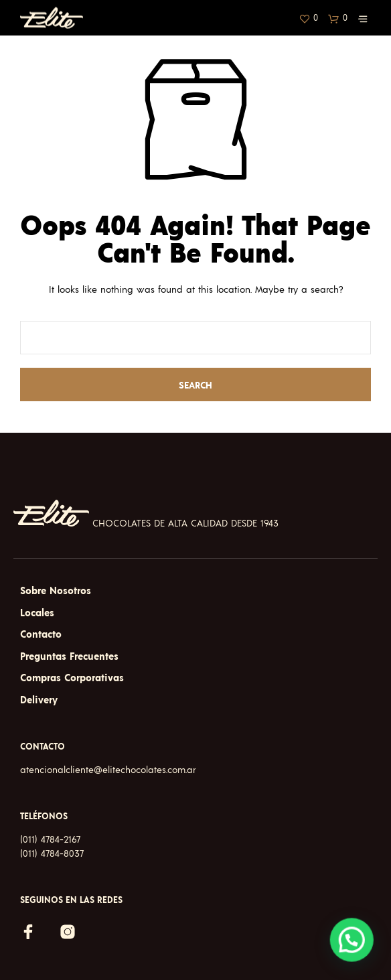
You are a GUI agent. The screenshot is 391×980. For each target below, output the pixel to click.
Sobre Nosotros (56, 591)
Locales (37, 613)
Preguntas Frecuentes (69, 657)
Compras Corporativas (72, 678)
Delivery (39, 700)
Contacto (41, 635)
